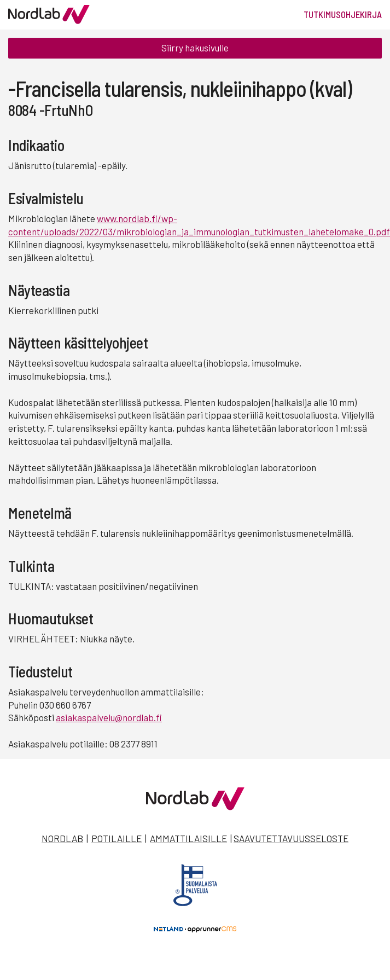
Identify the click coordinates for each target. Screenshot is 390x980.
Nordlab (62, 838)
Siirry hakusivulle (195, 48)
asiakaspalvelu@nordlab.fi (109, 717)
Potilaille (117, 838)
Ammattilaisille (188, 838)
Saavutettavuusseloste (291, 838)
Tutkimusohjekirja (343, 14)
